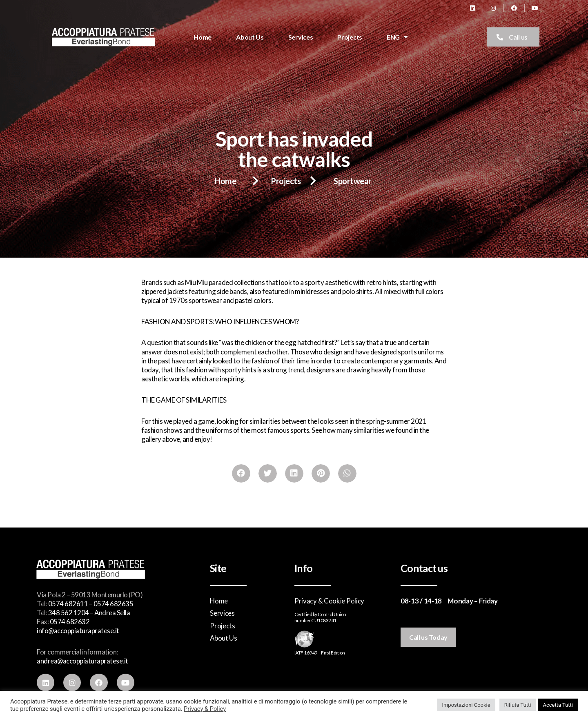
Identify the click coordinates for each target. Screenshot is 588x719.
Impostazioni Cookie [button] (466, 705)
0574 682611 (68, 604)
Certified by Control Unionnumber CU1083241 (320, 618)
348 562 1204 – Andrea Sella (89, 613)
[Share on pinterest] (321, 473)
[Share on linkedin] (294, 473)
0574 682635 (114, 604)
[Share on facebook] (241, 473)
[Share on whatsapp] (347, 473)
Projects (350, 37)
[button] (513, 37)
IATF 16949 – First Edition (320, 653)
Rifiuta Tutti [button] (518, 705)
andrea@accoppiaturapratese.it (83, 661)
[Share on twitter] (268, 473)
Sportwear (353, 181)
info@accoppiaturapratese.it (78, 631)
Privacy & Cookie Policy (329, 601)
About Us (250, 37)
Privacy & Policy (205, 709)
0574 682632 (70, 622)
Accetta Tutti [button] (558, 705)
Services (301, 37)
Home (203, 37)
